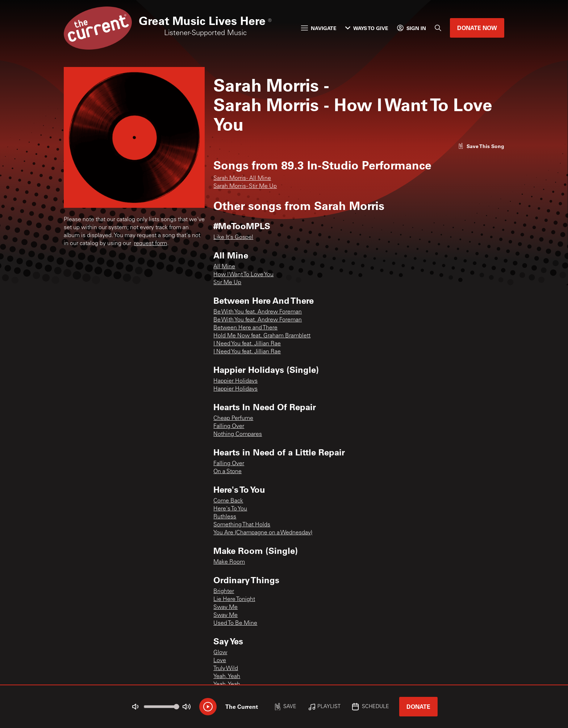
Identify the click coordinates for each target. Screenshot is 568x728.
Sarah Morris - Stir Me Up (245, 186)
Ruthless (225, 517)
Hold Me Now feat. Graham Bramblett (262, 336)
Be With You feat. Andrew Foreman (258, 312)
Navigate (319, 28)
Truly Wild (226, 669)
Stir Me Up (227, 283)
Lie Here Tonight (234, 599)
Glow (220, 653)
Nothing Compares (238, 434)
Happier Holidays (235, 381)
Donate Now (477, 28)
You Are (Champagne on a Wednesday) (263, 533)
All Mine (224, 267)
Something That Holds (242, 525)
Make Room (229, 562)
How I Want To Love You (243, 275)
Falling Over (229, 426)
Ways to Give (367, 28)
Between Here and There (245, 328)
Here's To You (230, 509)
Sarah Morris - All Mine (242, 178)
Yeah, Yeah (227, 677)
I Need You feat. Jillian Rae (247, 344)
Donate (418, 706)
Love (220, 661)
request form (151, 244)
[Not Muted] (135, 707)
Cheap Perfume (233, 418)
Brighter (224, 592)
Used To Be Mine (235, 623)
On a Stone (227, 472)
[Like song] (481, 146)
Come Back (228, 501)
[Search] (438, 28)
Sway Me (225, 607)
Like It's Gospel (233, 237)
